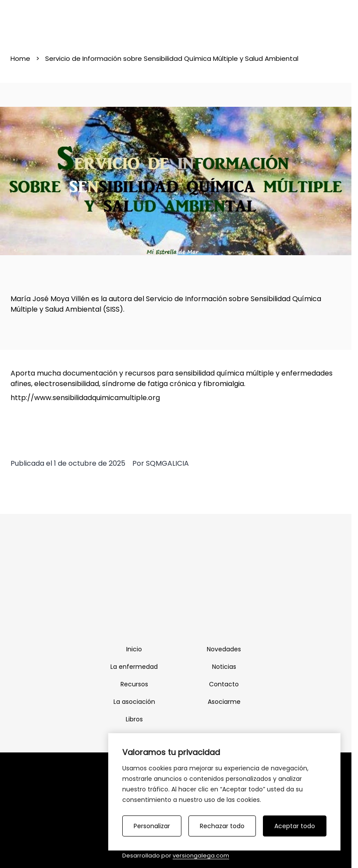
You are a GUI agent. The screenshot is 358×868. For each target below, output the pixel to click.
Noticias (224, 667)
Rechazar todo (222, 826)
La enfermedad (134, 667)
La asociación (134, 702)
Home (20, 58)
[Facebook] (166, 610)
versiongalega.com (201, 856)
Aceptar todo (295, 826)
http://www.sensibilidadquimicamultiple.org (85, 398)
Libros (134, 719)
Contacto (224, 684)
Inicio (134, 649)
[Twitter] (186, 610)
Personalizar (152, 826)
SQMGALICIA (167, 463)
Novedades (224, 649)
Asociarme (224, 702)
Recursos (134, 684)
